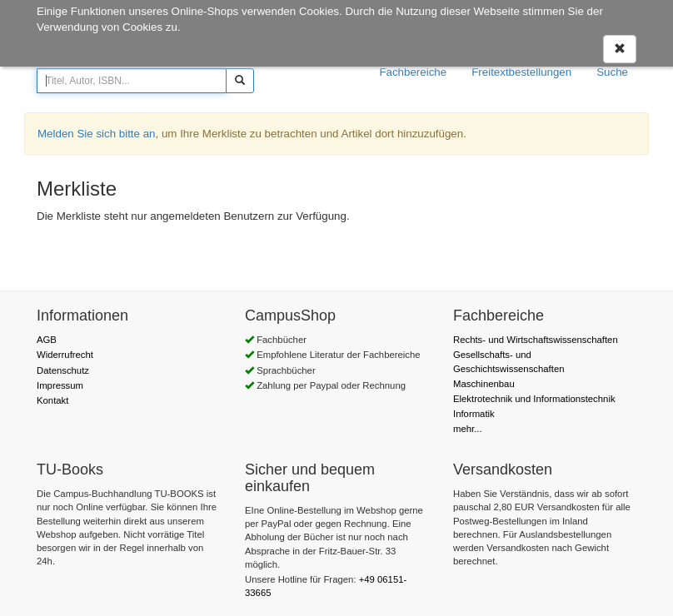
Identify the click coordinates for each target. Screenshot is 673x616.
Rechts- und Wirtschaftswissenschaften (536, 340)
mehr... (468, 429)
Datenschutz (63, 370)
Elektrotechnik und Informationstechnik (534, 399)
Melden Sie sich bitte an (97, 134)
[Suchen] (240, 81)
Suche (612, 72)
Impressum (60, 385)
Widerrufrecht (65, 355)
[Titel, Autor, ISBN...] (132, 81)
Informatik (474, 414)
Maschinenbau (484, 384)
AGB (47, 340)
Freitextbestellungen (521, 72)
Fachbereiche (413, 72)
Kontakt (52, 400)
